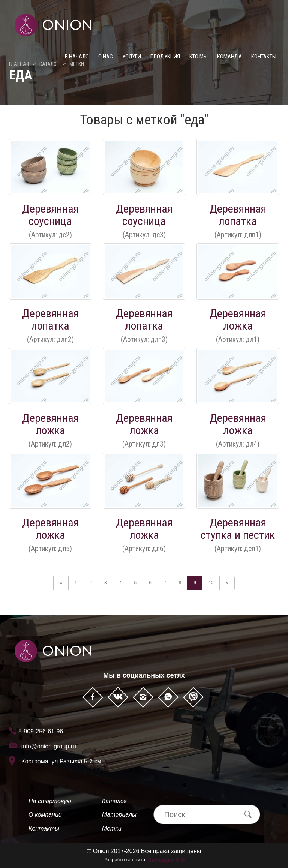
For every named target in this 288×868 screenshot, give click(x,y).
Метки (112, 828)
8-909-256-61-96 (41, 731)
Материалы (119, 815)
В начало (77, 60)
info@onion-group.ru (49, 746)
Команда (229, 60)
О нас (106, 60)
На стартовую (50, 801)
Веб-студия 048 (166, 860)
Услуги (132, 60)
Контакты (264, 60)
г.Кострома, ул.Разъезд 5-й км (60, 761)
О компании (45, 815)
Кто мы (199, 60)
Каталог (114, 801)
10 (211, 583)
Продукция (165, 60)
